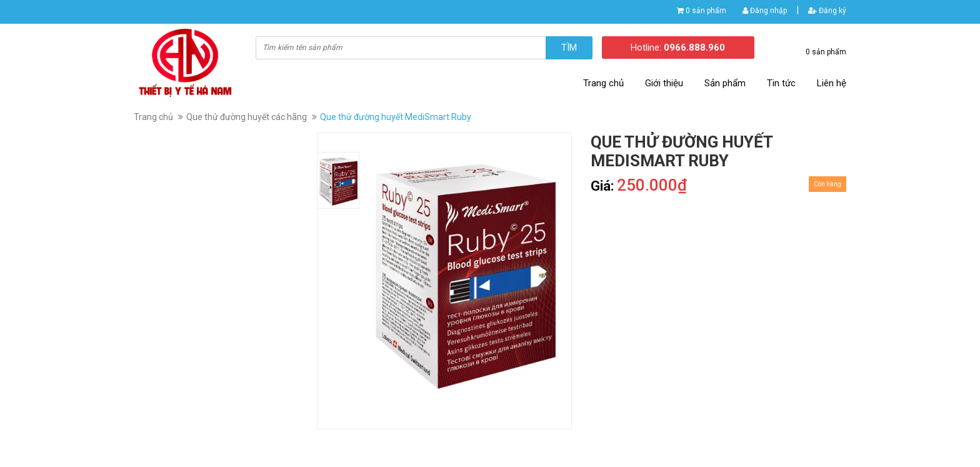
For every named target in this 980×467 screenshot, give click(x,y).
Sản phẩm (725, 83)
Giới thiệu (664, 83)
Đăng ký (827, 11)
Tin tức (781, 83)
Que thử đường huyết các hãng (247, 117)
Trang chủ (603, 83)
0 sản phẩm (706, 11)
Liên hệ (832, 83)
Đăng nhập (765, 11)
